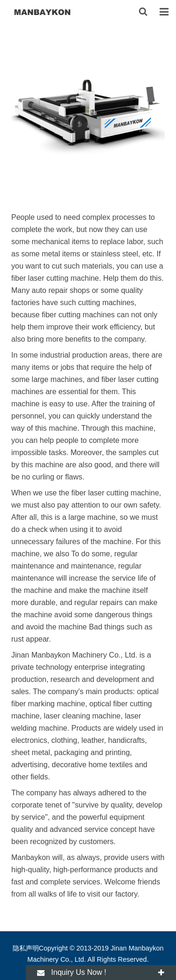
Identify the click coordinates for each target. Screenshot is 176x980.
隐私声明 (26, 948)
